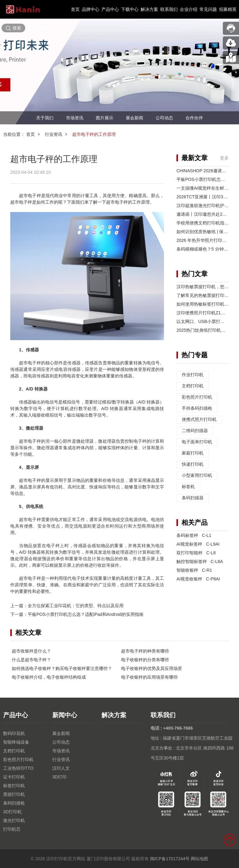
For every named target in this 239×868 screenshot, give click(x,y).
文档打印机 (193, 386)
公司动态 (164, 118)
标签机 (188, 487)
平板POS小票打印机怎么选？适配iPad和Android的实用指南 (86, 614)
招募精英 (228, 9)
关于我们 (45, 118)
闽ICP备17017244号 (170, 859)
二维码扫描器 (195, 431)
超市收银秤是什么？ (31, 651)
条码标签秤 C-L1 (194, 535)
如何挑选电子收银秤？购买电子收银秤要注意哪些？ (62, 668)
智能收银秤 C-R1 (194, 570)
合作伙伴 (194, 118)
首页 (75, 9)
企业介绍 (189, 9)
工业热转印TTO (18, 768)
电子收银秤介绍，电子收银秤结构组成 (49, 677)
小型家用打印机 (197, 476)
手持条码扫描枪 (197, 409)
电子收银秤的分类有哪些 (145, 660)
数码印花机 (14, 733)
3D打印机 (12, 812)
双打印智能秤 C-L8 (196, 553)
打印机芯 (12, 829)
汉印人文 (61, 768)
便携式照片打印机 (199, 420)
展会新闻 (134, 118)
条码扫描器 (193, 498)
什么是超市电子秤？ (31, 660)
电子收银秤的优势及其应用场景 (152, 668)
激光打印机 (14, 820)
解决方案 (149, 9)
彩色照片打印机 (197, 397)
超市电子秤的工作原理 (94, 134)
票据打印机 (14, 794)
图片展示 (105, 118)
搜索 (14, 28)
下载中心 (130, 9)
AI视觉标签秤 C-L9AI (198, 544)
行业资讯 (54, 134)
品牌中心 (91, 9)
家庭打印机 (193, 453)
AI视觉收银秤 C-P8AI (198, 579)
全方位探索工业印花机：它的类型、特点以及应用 (76, 606)
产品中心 (110, 9)
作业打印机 (193, 375)
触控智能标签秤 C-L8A (200, 561)
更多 (224, 158)
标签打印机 (14, 786)
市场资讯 (75, 118)
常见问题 (208, 9)
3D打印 (59, 777)
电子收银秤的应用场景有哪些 (149, 677)
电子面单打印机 (197, 442)
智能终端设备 (16, 742)
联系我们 (169, 9)
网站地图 (199, 859)
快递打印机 (193, 464)
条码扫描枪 (14, 803)
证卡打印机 (14, 777)
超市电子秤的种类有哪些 (145, 651)
